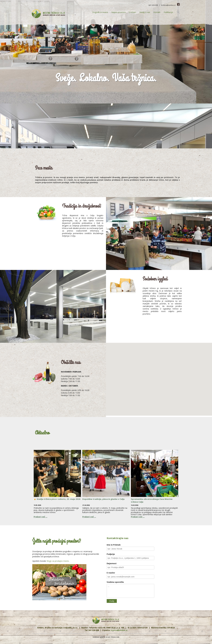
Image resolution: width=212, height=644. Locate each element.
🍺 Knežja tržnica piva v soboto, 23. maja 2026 (57, 499)
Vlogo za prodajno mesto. (58, 561)
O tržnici (132, 12)
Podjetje (111, 554)
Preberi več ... (40, 517)
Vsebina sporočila (115, 582)
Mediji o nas (145, 12)
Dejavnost (112, 563)
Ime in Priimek (114, 545)
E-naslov (111, 573)
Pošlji (112, 601)
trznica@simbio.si (168, 5)
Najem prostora (118, 12)
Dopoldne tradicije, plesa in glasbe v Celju (103, 499)
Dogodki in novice (100, 12)
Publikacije (168, 12)
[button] (159, 377)
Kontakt (157, 12)
